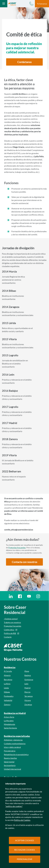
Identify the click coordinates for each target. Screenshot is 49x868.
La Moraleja (9, 721)
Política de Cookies (22, 820)
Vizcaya (28, 700)
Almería (7, 675)
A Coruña (8, 671)
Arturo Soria (9, 717)
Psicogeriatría (10, 751)
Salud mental (9, 762)
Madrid (27, 688)
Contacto (8, 637)
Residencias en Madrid (15, 713)
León (26, 684)
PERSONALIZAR (24, 859)
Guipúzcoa (29, 679)
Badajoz (28, 675)
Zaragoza (28, 704)
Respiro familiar (10, 758)
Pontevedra (9, 696)
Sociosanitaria (10, 765)
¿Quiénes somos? (11, 619)
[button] (24, 62)
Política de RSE (10, 633)
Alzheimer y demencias (13, 740)
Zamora (7, 704)
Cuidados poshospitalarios (15, 744)
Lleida (6, 688)
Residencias (10, 667)
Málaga (7, 692)
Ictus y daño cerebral (12, 747)
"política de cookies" (14, 806)
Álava (27, 671)
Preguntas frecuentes (17, 548)
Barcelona (8, 679)
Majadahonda (9, 724)
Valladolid (8, 700)
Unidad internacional (12, 769)
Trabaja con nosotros (12, 622)
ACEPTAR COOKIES (24, 840)
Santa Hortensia (10, 728)
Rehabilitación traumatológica (16, 754)
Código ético (9, 630)
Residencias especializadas (17, 736)
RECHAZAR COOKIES (24, 850)
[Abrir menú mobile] (4, 4)
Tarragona (28, 696)
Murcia (27, 692)
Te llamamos (42, 4)
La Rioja (7, 684)
